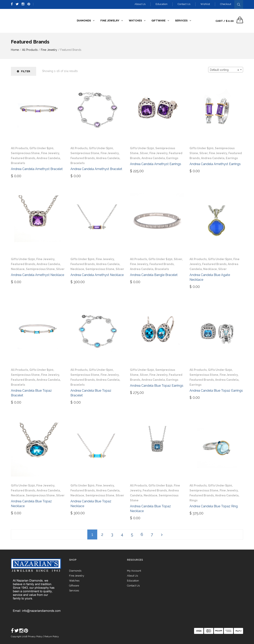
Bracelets (18, 163)
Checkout (226, 4)
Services (74, 591)
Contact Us (184, 4)
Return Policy (52, 636)
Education (162, 4)
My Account (134, 571)
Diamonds (75, 571)
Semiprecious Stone (25, 153)
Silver (144, 153)
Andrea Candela (48, 158)
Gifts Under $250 (142, 148)
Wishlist (205, 4)
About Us (140, 4)
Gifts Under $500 (41, 148)
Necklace (18, 269)
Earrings (172, 158)
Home (15, 50)
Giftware (74, 586)
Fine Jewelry (49, 50)
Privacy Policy (36, 636)
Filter (24, 71)
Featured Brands (23, 158)
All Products (30, 50)
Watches (74, 581)
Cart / (225, 21)
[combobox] (226, 70)
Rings (193, 500)
